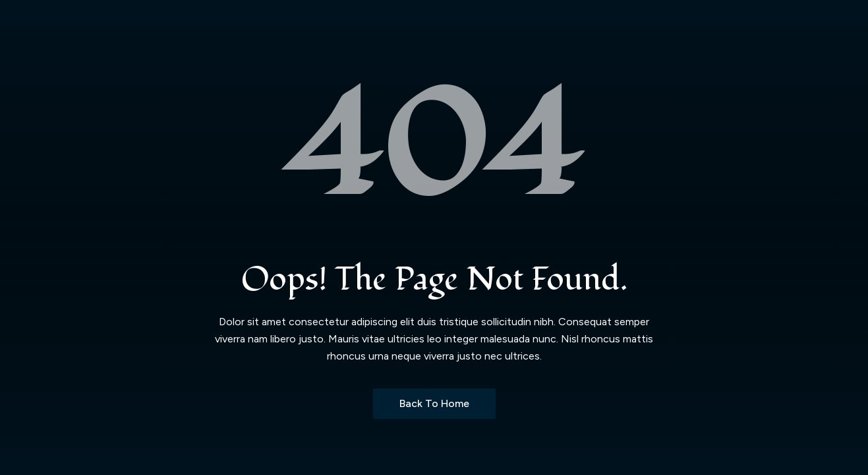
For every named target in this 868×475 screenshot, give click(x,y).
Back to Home (434, 403)
